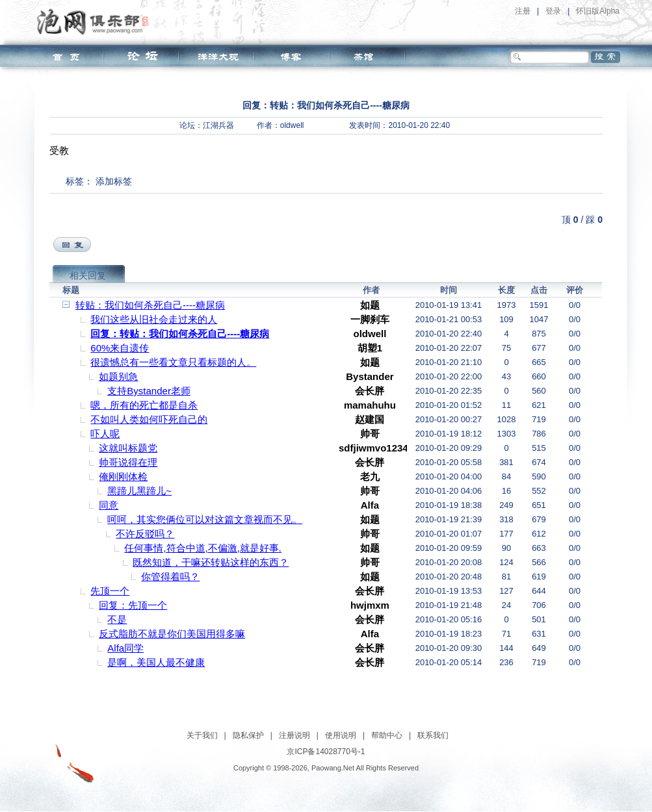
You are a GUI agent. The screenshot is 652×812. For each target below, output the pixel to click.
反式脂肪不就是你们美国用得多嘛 (172, 634)
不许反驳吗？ (145, 534)
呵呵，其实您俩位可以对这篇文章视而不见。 (205, 519)
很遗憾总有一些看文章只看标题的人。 (173, 362)
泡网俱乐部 (96, 21)
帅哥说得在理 (128, 462)
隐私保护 (248, 735)
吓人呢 (105, 434)
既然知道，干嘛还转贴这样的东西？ (211, 562)
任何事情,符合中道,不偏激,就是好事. (203, 548)
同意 (109, 505)
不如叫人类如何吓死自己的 (149, 419)
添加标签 (114, 181)
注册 (523, 11)
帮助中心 (387, 735)
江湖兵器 (218, 125)
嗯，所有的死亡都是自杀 (144, 405)
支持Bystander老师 (149, 391)
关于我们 (202, 735)
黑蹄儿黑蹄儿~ (139, 491)
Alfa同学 (125, 648)
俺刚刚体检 (123, 476)
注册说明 (294, 735)
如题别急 (118, 376)
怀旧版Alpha (598, 11)
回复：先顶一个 (133, 605)
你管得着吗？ (170, 577)
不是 (117, 619)
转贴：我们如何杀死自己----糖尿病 (150, 305)
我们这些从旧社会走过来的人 (154, 319)
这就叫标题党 (128, 448)
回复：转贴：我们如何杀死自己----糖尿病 (180, 334)
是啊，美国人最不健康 (156, 662)
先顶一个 (110, 591)
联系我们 (433, 735)
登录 (553, 11)
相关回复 (88, 275)
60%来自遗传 (120, 348)
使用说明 (341, 735)
